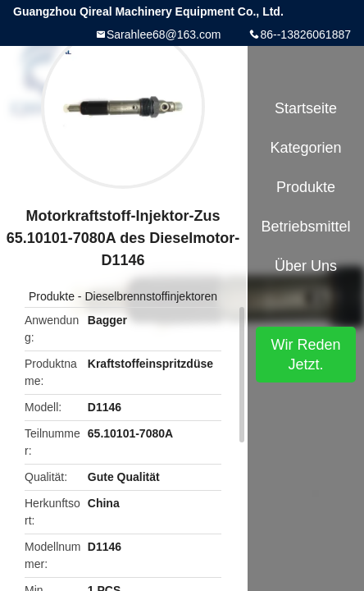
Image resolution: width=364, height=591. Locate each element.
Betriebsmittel (305, 227)
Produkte (52, 296)
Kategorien (305, 148)
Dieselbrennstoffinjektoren (151, 296)
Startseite (306, 108)
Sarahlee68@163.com (164, 34)
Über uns (306, 266)
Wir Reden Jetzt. (305, 355)
